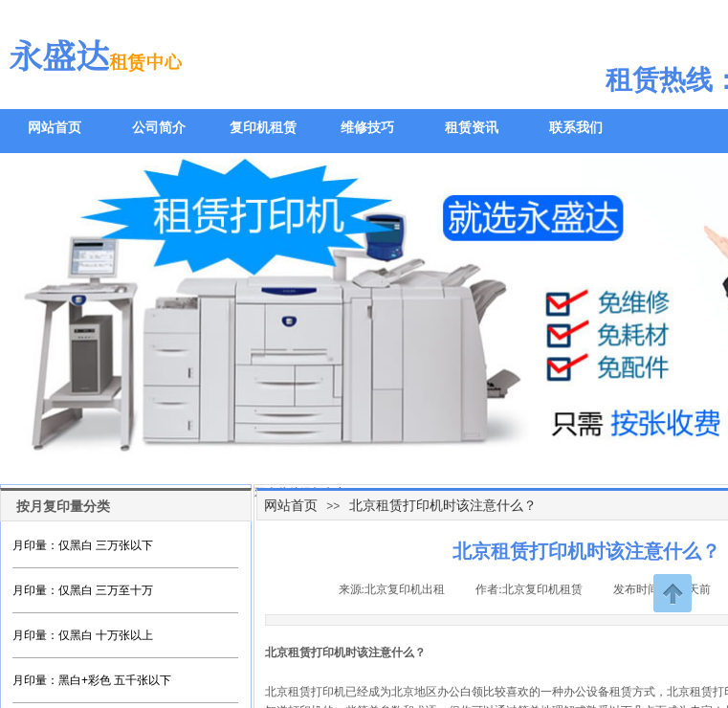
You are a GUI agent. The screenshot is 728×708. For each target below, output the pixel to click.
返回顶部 (673, 593)
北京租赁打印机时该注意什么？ (443, 505)
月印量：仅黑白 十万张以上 (83, 635)
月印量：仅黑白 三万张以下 (83, 545)
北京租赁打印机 (305, 692)
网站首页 (291, 505)
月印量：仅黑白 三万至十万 (83, 590)
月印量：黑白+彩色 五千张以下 (92, 680)
